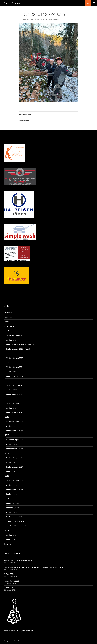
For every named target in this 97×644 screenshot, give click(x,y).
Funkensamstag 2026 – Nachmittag (20, 344)
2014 (7, 530)
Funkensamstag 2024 (15, 376)
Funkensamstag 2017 (15, 467)
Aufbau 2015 (11, 512)
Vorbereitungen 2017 (15, 458)
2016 (7, 476)
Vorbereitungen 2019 (15, 421)
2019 (7, 417)
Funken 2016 (11, 494)
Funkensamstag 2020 (15, 412)
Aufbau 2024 (11, 372)
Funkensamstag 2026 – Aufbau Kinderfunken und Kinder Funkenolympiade (33, 567)
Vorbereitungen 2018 (15, 440)
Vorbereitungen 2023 (15, 385)
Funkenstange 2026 (11, 581)
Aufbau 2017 (11, 462)
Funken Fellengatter (14, 3)
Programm (8, 313)
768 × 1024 (40, 19)
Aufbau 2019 (11, 426)
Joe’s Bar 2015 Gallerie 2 (16, 526)
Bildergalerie (9, 326)
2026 (7, 331)
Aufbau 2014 (11, 535)
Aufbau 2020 (11, 408)
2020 (7, 399)
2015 (7, 499)
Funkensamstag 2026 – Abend (18, 349)
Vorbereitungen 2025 (15, 358)
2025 (7, 353)
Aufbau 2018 (11, 444)
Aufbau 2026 (11, 340)
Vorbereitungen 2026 (15, 335)
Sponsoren (8, 544)
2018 (7, 435)
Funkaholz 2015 (13, 503)
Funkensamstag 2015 (15, 517)
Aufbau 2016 (11, 485)
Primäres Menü (94, 3)
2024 (7, 363)
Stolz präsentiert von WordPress (14, 641)
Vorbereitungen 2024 (15, 367)
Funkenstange (54, 19)
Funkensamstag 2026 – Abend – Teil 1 (19, 560)
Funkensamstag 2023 (15, 394)
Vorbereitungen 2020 (15, 403)
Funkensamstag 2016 (15, 489)
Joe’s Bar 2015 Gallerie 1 (16, 521)
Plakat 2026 (8, 588)
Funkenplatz (9, 317)
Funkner (7, 322)
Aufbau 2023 (11, 390)
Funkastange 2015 (13, 508)
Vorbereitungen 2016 (15, 480)
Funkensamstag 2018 (15, 449)
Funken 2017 (11, 471)
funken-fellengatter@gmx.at (22, 631)
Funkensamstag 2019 (15, 431)
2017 (7, 453)
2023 (7, 381)
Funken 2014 (11, 539)
